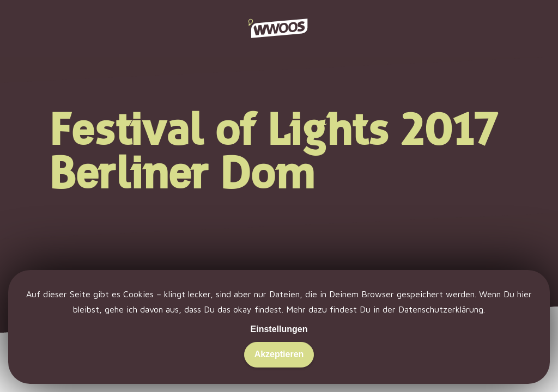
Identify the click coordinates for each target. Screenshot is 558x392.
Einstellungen (279, 329)
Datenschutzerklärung (441, 309)
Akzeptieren (279, 354)
